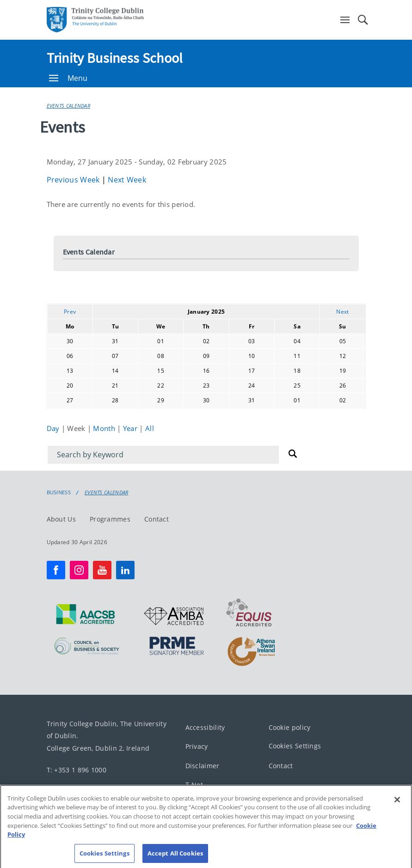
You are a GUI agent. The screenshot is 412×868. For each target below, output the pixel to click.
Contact (157, 519)
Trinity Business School (115, 58)
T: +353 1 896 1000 (77, 769)
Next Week (127, 180)
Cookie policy (290, 727)
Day (54, 428)
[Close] (397, 807)
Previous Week (74, 180)
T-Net (194, 785)
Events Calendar (69, 106)
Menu (68, 78)
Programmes (110, 519)
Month (105, 428)
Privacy (197, 746)
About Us (61, 519)
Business (59, 492)
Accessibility (205, 727)
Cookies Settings (295, 746)
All (150, 428)
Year (131, 428)
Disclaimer (203, 765)
